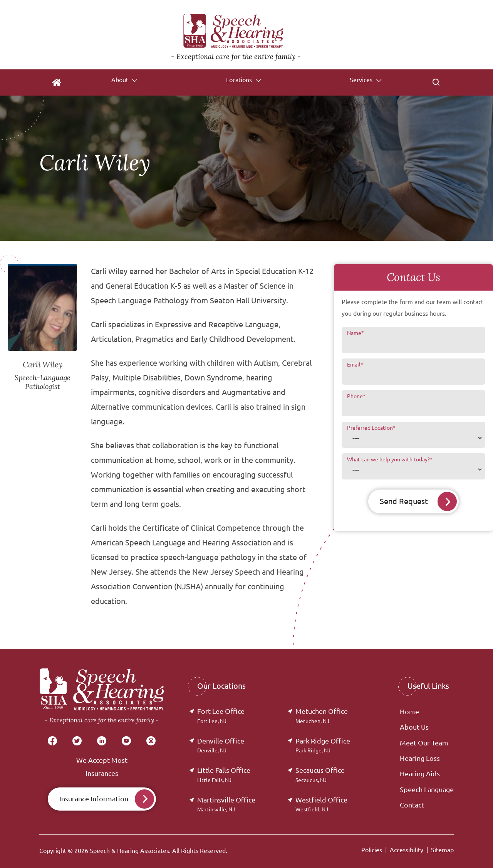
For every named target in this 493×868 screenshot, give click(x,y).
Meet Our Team (424, 743)
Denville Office (221, 745)
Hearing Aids (420, 774)
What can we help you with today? (390, 459)
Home (409, 712)
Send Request (404, 501)
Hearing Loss (420, 758)
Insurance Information (94, 799)
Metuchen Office (322, 716)
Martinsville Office (226, 804)
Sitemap (442, 850)
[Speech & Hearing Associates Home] (236, 35)
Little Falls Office (224, 775)
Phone (356, 396)
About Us (414, 727)
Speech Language (427, 789)
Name (355, 333)
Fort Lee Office (221, 716)
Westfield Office (321, 804)
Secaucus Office (320, 775)
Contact (412, 805)
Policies (372, 850)
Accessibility (407, 850)
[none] (124, 82)
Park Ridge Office (323, 745)
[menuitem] (57, 82)
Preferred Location (371, 428)
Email (355, 365)
